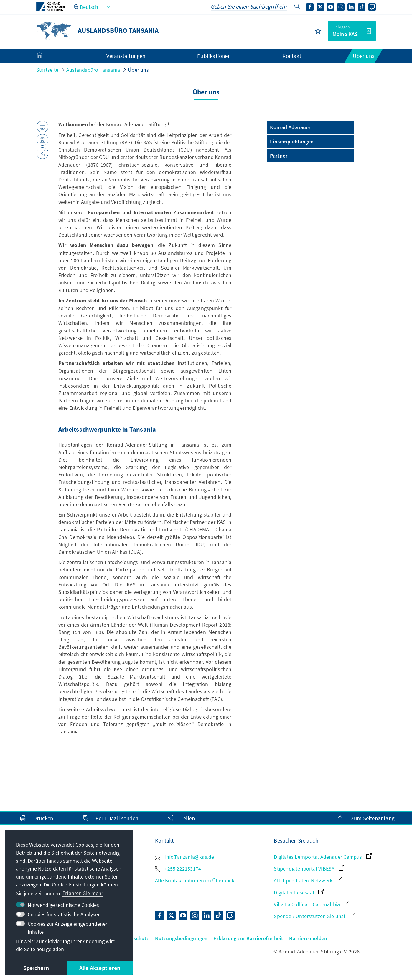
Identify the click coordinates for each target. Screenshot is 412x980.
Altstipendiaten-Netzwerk (308, 880)
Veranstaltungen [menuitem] (126, 56)
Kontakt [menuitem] (292, 56)
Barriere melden (308, 938)
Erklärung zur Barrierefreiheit (248, 938)
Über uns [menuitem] (364, 56)
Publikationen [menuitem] (214, 56)
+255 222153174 (178, 869)
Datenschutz (134, 938)
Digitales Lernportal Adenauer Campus (323, 857)
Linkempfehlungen (292, 141)
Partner (279, 156)
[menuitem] (45, 56)
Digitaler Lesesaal (299, 893)
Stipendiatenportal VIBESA (309, 869)
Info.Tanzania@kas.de (184, 857)
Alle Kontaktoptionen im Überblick (195, 880)
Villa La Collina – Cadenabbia (312, 904)
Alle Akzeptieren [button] (100, 968)
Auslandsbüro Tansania (93, 70)
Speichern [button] (36, 968)
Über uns (138, 70)
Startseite (47, 70)
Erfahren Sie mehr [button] (83, 893)
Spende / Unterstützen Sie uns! (314, 916)
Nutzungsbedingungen (181, 938)
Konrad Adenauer (290, 127)
